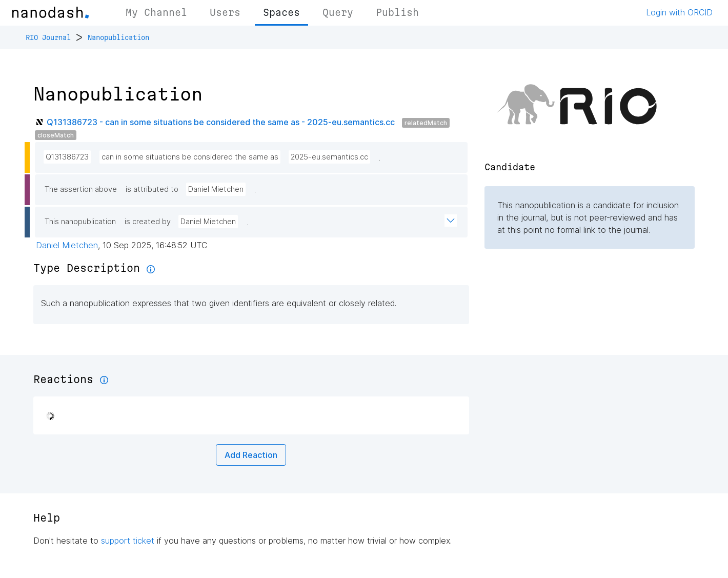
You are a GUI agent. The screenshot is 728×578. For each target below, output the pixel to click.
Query (338, 12)
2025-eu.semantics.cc (329, 157)
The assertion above (81, 189)
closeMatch (56, 135)
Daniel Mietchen (216, 189)
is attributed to (152, 189)
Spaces (281, 12)
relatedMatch (426, 123)
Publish (397, 12)
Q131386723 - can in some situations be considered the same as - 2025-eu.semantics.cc (221, 122)
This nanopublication (80, 222)
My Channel (156, 12)
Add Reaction (251, 455)
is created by (148, 222)
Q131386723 (67, 157)
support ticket (128, 541)
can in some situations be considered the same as (190, 157)
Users (225, 12)
